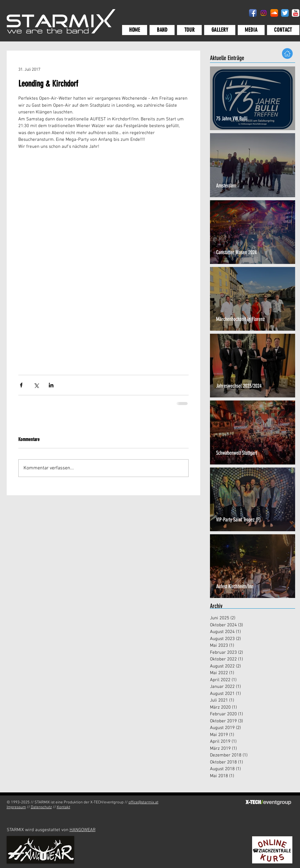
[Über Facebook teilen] (21, 385)
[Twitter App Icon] (285, 13)
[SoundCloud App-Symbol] (274, 13)
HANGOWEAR (83, 830)
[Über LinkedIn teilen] (51, 385)
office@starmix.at (143, 802)
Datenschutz (41, 807)
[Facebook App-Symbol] (253, 13)
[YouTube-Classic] (296, 13)
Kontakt (63, 807)
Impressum (16, 807)
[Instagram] (264, 13)
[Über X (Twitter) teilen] (36, 385)
